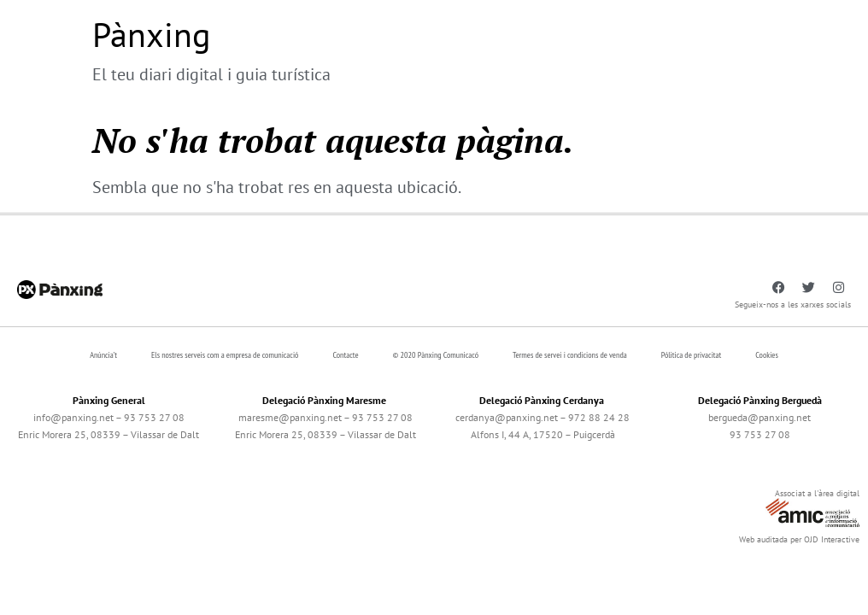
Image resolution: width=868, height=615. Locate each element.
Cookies (767, 355)
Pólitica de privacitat (692, 355)
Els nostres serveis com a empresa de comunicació (225, 355)
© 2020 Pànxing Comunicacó (436, 355)
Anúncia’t (103, 355)
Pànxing (151, 34)
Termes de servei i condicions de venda (570, 355)
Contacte (345, 355)
